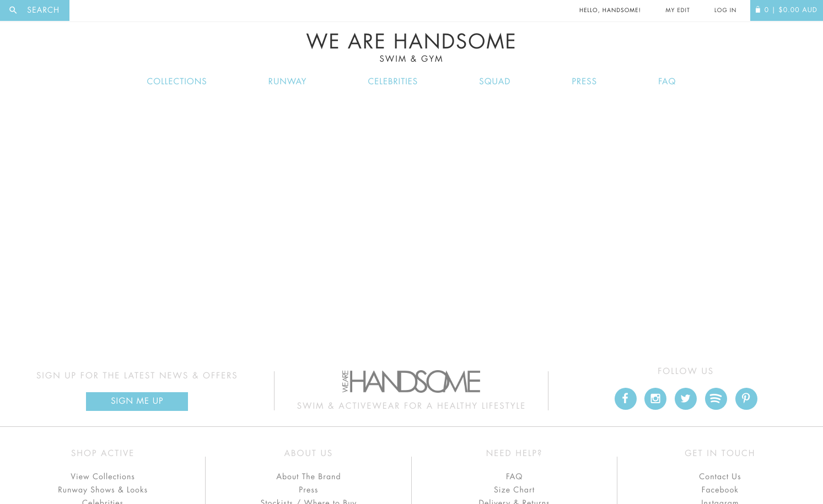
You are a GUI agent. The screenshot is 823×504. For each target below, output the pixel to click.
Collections (177, 82)
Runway (288, 82)
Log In (725, 10)
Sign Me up (137, 401)
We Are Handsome (411, 48)
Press (585, 82)
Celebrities (393, 82)
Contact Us (720, 477)
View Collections (103, 477)
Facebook (720, 490)
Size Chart (514, 490)
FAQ (667, 82)
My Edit (677, 10)
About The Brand (308, 477)
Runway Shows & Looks (103, 490)
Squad (495, 82)
